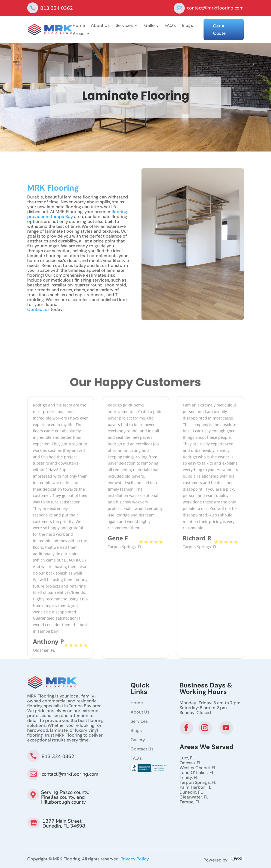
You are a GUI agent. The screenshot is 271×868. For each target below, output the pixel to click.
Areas (78, 34)
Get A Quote (219, 30)
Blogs (187, 26)
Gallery (151, 26)
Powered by (224, 860)
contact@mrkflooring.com (215, 8)
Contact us (38, 319)
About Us (100, 26)
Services (124, 26)
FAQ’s (170, 26)
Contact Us (142, 749)
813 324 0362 (57, 8)
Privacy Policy (135, 859)
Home (79, 26)
